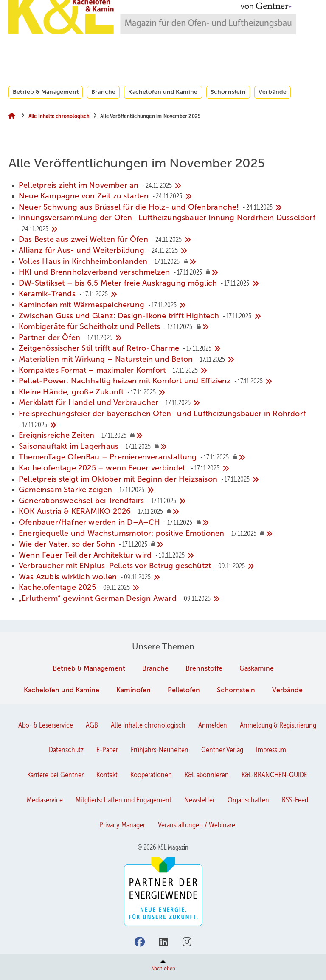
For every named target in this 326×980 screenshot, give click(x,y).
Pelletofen (184, 690)
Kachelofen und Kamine (163, 92)
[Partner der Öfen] (168, 338)
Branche (103, 92)
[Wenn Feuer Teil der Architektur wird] (168, 555)
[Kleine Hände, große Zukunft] (168, 392)
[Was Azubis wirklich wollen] (168, 577)
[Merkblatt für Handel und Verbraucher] (168, 403)
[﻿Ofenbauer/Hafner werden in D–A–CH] (168, 523)
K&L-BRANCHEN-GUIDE (274, 775)
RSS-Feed (295, 800)
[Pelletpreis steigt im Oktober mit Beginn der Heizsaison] (168, 479)
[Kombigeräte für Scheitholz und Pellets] (168, 327)
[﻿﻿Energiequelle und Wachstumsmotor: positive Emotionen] (168, 534)
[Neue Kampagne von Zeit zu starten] (168, 196)
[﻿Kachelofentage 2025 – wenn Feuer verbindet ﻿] (168, 468)
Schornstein (228, 92)
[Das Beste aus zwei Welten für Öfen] (168, 240)
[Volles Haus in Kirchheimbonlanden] (168, 262)
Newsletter (200, 800)
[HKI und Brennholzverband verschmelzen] (168, 272)
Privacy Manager (122, 825)
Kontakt (107, 775)
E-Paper (107, 750)
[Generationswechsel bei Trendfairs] (168, 501)
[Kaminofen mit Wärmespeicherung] (168, 305)
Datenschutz (66, 750)
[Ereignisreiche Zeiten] (168, 436)
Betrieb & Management (46, 92)
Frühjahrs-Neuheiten (160, 750)
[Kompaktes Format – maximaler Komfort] (168, 371)
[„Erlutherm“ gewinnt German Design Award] (168, 599)
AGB (92, 725)
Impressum (271, 750)
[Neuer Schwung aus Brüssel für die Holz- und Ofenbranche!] (168, 207)
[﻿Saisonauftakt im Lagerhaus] (168, 447)
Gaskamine (257, 668)
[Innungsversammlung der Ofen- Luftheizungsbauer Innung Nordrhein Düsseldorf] (168, 223)
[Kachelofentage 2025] (168, 588)
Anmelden (213, 725)
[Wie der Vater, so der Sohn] (168, 544)
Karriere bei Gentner (55, 775)
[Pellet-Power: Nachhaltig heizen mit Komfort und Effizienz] (168, 381)
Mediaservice (45, 800)
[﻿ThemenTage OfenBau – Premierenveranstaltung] (168, 457)
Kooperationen (151, 775)
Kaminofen (133, 690)
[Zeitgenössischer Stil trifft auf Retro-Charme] (168, 348)
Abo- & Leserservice (46, 725)
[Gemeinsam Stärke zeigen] (168, 490)
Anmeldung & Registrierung (278, 725)
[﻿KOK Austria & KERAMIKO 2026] (168, 512)
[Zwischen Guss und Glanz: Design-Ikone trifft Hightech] (168, 316)
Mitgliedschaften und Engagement (124, 800)
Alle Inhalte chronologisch (148, 725)
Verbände (273, 92)
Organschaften (248, 800)
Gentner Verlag (222, 750)
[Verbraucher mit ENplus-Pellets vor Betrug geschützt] (168, 566)
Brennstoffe (204, 668)
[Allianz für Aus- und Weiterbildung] (168, 251)
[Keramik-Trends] (168, 294)
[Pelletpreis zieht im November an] (168, 186)
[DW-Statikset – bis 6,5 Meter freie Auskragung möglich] (168, 283)
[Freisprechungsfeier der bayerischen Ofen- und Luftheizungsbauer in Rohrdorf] (168, 419)
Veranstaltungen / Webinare (197, 825)
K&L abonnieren (207, 775)
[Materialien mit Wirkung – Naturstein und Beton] (168, 360)
